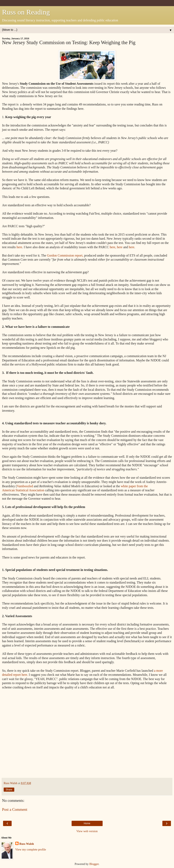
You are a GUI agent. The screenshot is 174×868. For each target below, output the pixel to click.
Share (9, 790)
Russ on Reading (26, 12)
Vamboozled (25, 486)
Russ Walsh (27, 844)
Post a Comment (15, 809)
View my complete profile (31, 849)
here (19, 247)
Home (87, 823)
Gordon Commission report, (65, 255)
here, (112, 247)
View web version (87, 831)
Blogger (94, 864)
